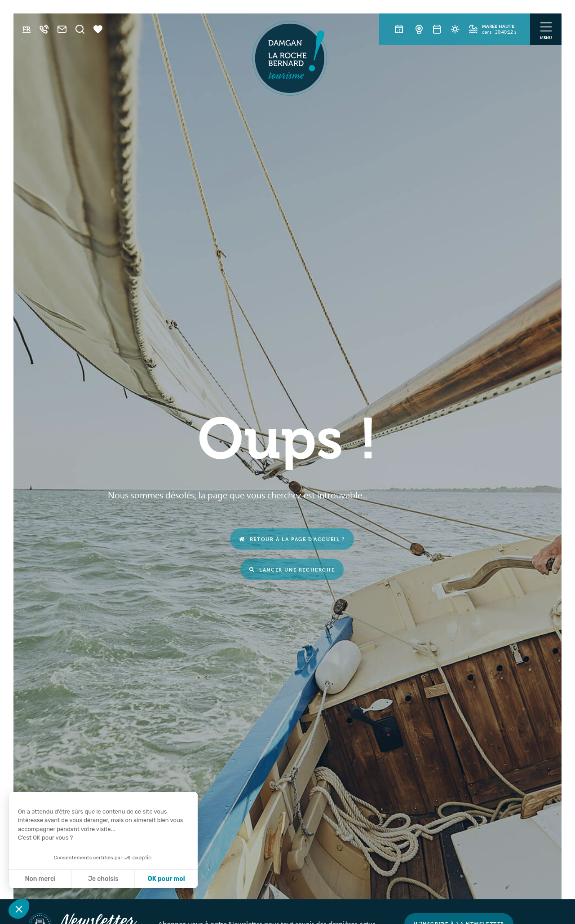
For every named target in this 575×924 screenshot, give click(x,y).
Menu (546, 37)
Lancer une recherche (292, 569)
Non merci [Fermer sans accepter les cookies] (40, 879)
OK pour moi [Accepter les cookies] (166, 879)
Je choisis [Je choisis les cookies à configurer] (103, 879)
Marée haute (498, 26)
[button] (19, 909)
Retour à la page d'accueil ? (292, 539)
